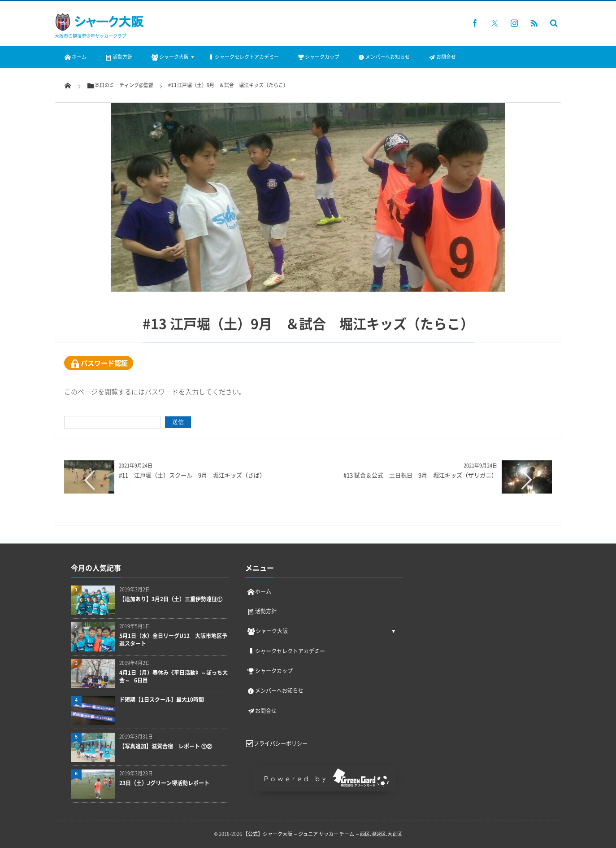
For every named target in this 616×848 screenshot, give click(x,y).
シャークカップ (318, 57)
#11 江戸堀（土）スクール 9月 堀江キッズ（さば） (192, 475)
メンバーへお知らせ (384, 57)
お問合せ (442, 57)
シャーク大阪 (169, 57)
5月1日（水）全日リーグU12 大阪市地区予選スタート (173, 640)
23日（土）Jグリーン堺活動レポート (164, 783)
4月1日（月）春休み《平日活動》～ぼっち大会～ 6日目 (174, 677)
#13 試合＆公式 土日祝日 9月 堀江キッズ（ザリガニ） (420, 475)
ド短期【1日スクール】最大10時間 (162, 700)
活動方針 (118, 57)
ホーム (75, 57)
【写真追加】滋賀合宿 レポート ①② (166, 746)
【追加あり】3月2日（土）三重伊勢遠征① (171, 599)
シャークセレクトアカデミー (243, 57)
